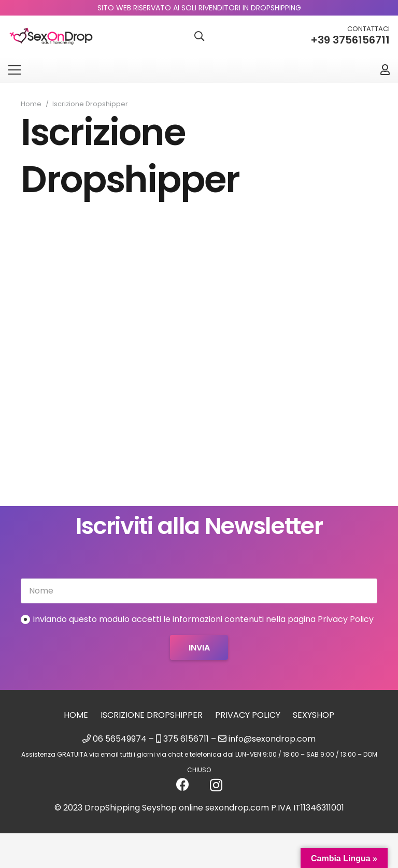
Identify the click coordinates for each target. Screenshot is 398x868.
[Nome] (199, 591)
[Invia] (199, 647)
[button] (199, 37)
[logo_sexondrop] (51, 37)
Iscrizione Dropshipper (152, 715)
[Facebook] (183, 784)
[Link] (385, 70)
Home (76, 715)
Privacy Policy (248, 715)
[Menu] (15, 70)
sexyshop (314, 715)
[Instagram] (216, 785)
